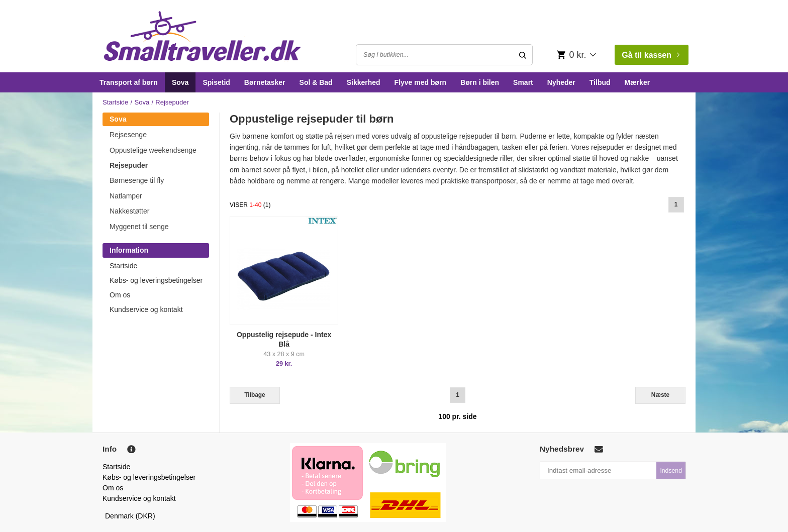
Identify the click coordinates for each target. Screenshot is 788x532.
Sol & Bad (316, 82)
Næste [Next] (660, 395)
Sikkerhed (364, 82)
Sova (180, 82)
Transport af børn (129, 82)
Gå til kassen (651, 55)
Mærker (637, 82)
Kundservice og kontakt (146, 309)
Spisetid (216, 82)
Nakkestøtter (129, 211)
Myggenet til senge (139, 227)
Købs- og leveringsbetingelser (156, 280)
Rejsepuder (129, 165)
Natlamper (126, 196)
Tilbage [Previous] (255, 395)
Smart (523, 82)
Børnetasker (265, 82)
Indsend (671, 471)
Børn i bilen (480, 82)
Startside (115, 102)
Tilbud (600, 82)
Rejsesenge (128, 135)
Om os (120, 295)
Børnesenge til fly (137, 180)
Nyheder (561, 82)
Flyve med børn (420, 82)
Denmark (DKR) (130, 516)
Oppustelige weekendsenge (153, 150)
